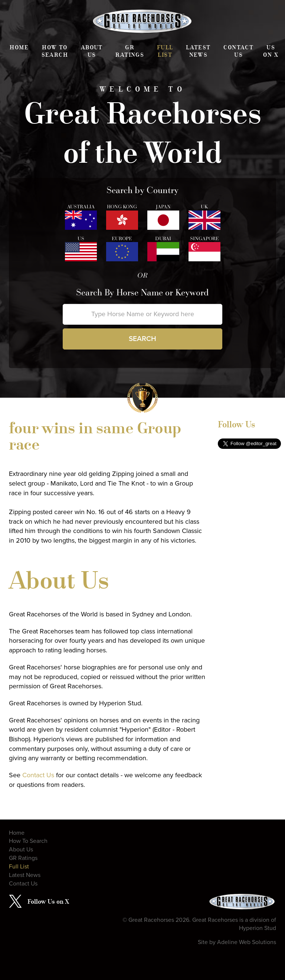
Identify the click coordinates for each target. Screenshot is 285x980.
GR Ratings (130, 51)
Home (19, 47)
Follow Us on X (48, 901)
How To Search (55, 51)
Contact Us (238, 51)
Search (142, 339)
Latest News (198, 51)
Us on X (271, 51)
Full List (165, 51)
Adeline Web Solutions (247, 942)
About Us (92, 51)
